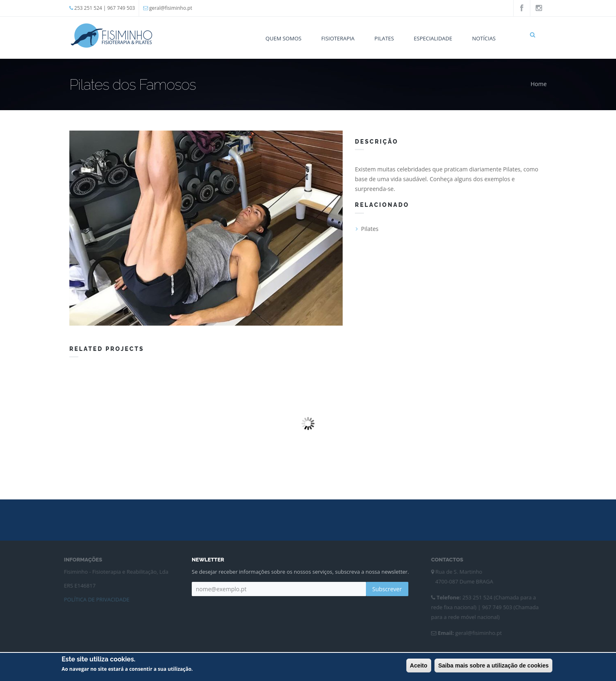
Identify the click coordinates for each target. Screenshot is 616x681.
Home (538, 84)
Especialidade (433, 38)
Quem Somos (284, 38)
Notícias (484, 38)
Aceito (419, 665)
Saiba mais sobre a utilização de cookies (493, 665)
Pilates (384, 38)
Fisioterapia (338, 38)
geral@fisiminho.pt (171, 8)
